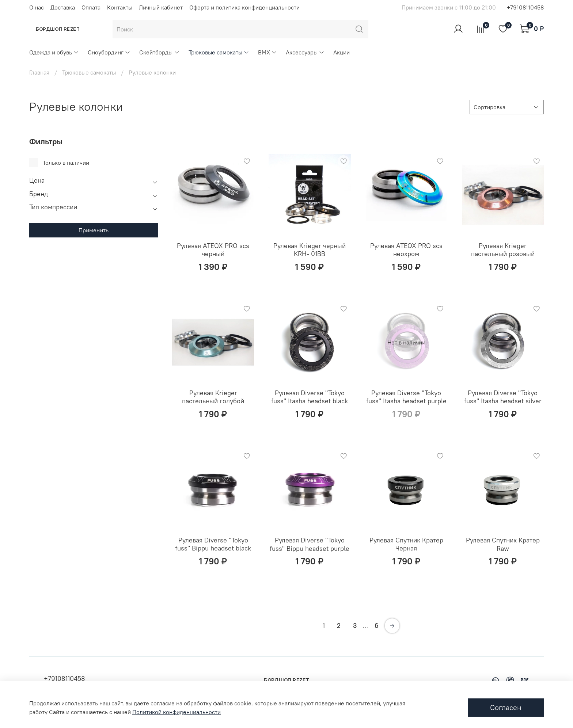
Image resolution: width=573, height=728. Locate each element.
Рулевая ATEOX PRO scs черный (213, 250)
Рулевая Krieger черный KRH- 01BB (310, 250)
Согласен (506, 707)
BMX (267, 52)
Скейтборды (159, 52)
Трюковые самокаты (219, 52)
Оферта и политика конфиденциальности (244, 7)
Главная (39, 72)
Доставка (63, 7)
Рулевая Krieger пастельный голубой (213, 397)
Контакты (120, 7)
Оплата (91, 7)
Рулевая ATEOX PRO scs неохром (406, 250)
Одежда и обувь (54, 52)
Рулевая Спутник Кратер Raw (503, 544)
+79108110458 (525, 7)
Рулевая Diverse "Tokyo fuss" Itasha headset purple (406, 397)
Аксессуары (305, 52)
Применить (94, 230)
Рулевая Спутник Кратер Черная (406, 544)
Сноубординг (109, 52)
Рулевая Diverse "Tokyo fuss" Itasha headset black (310, 397)
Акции (341, 52)
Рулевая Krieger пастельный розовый (503, 250)
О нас (37, 7)
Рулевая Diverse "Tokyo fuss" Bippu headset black (213, 544)
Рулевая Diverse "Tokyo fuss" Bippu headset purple (310, 544)
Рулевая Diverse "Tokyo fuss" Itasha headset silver (503, 397)
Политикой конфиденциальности (177, 712)
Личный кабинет (161, 7)
